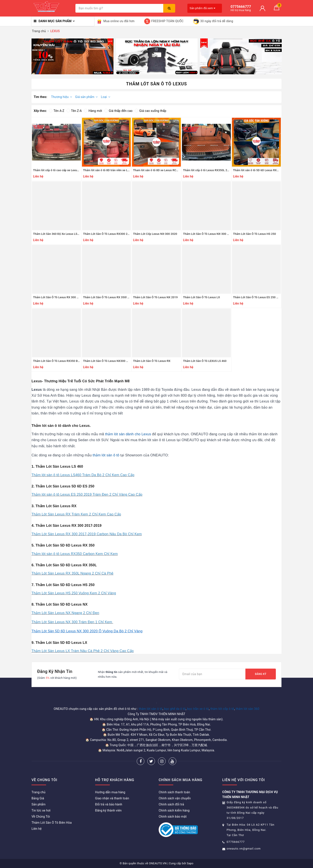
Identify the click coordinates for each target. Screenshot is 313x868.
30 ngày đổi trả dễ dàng (213, 21)
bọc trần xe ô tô (198, 709)
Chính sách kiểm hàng (174, 810)
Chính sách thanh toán (174, 792)
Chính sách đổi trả (171, 804)
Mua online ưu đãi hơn (116, 21)
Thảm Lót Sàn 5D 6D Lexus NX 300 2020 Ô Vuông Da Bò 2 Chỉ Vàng (87, 631)
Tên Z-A (74, 111)
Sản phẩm (39, 804)
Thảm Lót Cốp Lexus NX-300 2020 (155, 234)
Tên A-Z (57, 111)
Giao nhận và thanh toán (112, 798)
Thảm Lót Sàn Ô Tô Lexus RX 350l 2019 (108, 297)
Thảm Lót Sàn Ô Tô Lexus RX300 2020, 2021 (112, 234)
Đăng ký (261, 674)
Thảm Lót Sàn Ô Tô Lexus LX (201, 297)
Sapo (190, 863)
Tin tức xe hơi (41, 810)
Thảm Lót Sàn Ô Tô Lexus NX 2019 (155, 297)
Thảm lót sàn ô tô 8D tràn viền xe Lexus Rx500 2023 (116, 170)
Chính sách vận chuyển (175, 798)
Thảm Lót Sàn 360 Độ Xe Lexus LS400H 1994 (62, 234)
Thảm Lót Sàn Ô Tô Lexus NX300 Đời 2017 (110, 361)
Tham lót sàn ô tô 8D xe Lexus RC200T (158, 170)
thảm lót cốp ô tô (222, 709)
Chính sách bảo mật (173, 817)
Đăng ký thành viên (108, 810)
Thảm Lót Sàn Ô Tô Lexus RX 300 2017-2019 (62, 297)
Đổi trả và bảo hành (109, 804)
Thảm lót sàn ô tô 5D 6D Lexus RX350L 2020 (262, 170)
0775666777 (236, 842)
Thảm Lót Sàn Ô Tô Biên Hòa (52, 823)
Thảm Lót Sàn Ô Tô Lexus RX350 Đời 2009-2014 (64, 361)
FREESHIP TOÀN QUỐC (164, 21)
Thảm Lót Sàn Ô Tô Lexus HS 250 (255, 234)
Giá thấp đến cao (118, 111)
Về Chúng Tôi (41, 817)
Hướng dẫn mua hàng (110, 792)
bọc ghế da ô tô (175, 709)
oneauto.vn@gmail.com (244, 849)
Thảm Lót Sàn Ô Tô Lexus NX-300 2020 (208, 234)
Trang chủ (38, 792)
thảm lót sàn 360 (247, 709)
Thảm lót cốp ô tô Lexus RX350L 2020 (208, 170)
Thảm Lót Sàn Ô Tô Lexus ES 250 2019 (258, 297)
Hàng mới (93, 111)
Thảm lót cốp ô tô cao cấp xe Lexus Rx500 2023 (64, 170)
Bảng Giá (38, 798)
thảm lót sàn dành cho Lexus (128, 434)
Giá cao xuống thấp (151, 111)
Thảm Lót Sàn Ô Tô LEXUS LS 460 (205, 361)
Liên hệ (37, 829)
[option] (72, 56)
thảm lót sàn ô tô (106, 455)
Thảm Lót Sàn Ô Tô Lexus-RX (152, 361)
